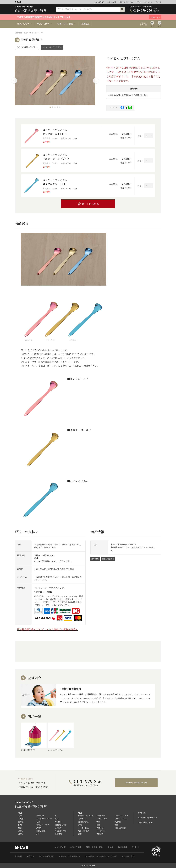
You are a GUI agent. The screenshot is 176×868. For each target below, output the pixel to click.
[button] (50, 107)
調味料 (39, 828)
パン (38, 834)
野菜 (20, 828)
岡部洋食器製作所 (32, 40)
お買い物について (146, 822)
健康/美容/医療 (120, 828)
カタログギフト (61, 831)
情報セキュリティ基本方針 (70, 856)
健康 (21, 33)
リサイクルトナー (121, 816)
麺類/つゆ (40, 816)
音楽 (98, 822)
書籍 (98, 825)
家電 (80, 825)
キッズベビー (102, 831)
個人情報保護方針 (46, 856)
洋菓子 (21, 831)
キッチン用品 (83, 828)
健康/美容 (58, 834)
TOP (16, 33)
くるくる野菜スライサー (27, 47)
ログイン (152, 26)
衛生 (25, 33)
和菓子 (21, 834)
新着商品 (85, 24)
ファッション (102, 819)
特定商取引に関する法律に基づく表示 (101, 856)
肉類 (20, 825)
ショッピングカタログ (148, 818)
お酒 (38, 822)
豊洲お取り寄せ (61, 825)
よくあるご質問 (128, 856)
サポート (158, 2)
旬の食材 (58, 822)
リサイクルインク (121, 819)
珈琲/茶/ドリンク (43, 825)
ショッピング (99, 2)
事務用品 (100, 828)
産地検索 (58, 828)
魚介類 (21, 822)
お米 (20, 816)
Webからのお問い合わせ (136, 783)
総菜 (56, 819)
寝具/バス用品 (84, 831)
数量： (140, 136)
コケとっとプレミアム (52, 47)
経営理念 (31, 856)
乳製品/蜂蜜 (41, 831)
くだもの (22, 819)
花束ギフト (83, 819)
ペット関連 (101, 816)
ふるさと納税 (111, 2)
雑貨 (80, 834)
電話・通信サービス (126, 2)
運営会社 (18, 856)
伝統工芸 (100, 834)
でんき (139, 2)
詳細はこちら (50, 547)
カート (159, 26)
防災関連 (118, 822)
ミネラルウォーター (44, 819)
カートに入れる (90, 204)
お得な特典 (148, 2)
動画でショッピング (86, 816)
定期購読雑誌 (83, 822)
